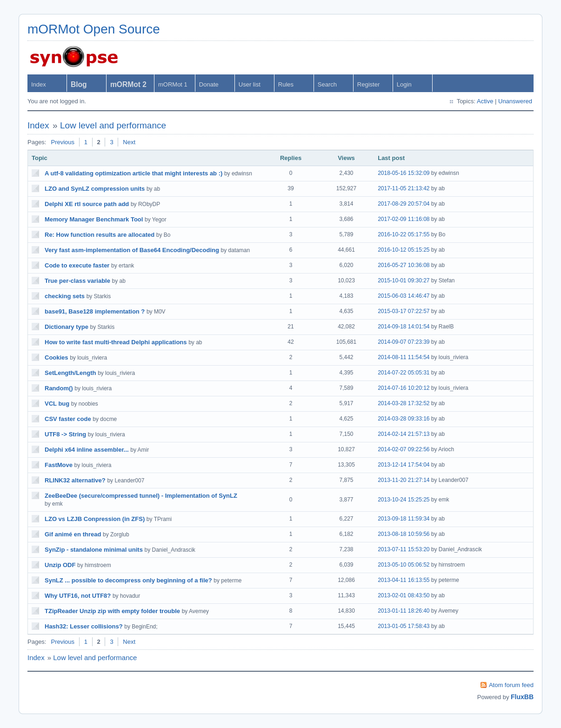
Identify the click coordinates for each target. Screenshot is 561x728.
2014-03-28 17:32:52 (404, 403)
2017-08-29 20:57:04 (404, 204)
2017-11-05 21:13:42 (404, 188)
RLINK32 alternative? (75, 480)
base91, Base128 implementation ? (95, 311)
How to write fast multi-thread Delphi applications (116, 342)
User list (250, 84)
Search (327, 84)
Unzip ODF (60, 565)
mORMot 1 (173, 84)
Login (404, 84)
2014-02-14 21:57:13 (404, 434)
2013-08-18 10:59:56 (404, 534)
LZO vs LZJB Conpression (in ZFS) (95, 519)
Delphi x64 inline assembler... (87, 450)
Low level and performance (113, 125)
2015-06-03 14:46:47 (404, 296)
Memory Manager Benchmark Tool (94, 219)
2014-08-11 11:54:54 (404, 357)
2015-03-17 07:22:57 (404, 311)
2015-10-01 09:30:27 (404, 281)
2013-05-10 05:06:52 (404, 565)
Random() (59, 388)
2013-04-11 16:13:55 (404, 580)
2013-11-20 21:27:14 (404, 480)
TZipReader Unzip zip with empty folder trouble (112, 611)
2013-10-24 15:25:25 (404, 500)
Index (39, 84)
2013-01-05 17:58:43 (404, 626)
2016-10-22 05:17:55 (404, 234)
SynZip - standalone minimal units (94, 550)
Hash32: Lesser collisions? (84, 626)
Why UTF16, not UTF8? (78, 596)
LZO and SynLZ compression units (95, 189)
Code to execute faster (77, 265)
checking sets (65, 296)
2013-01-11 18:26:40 (404, 611)
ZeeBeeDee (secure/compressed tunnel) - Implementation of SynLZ (141, 496)
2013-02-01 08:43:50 (404, 595)
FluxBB (522, 697)
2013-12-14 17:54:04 (404, 465)
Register (368, 84)
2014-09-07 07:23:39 (404, 342)
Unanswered (515, 101)
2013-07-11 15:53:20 (404, 549)
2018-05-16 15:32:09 (404, 173)
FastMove (59, 465)
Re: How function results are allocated (100, 235)
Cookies (57, 357)
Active (485, 101)
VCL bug (57, 404)
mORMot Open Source (94, 29)
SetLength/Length (70, 373)
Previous (63, 142)
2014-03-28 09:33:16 (404, 419)
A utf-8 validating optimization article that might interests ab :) (134, 173)
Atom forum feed (511, 685)
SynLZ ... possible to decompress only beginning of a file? (128, 580)
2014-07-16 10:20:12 (404, 388)
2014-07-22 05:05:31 (404, 373)
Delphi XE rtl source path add (87, 204)
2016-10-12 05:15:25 (404, 250)
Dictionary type (67, 327)
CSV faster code (68, 419)
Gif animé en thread (73, 534)
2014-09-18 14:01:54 (404, 327)
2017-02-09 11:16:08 (404, 219)
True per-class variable (77, 281)
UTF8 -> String (65, 434)
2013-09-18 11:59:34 (404, 519)
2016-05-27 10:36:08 (404, 265)
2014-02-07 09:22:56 (404, 449)
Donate (209, 84)
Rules (286, 84)
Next (129, 142)
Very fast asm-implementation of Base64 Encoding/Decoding (132, 250)
